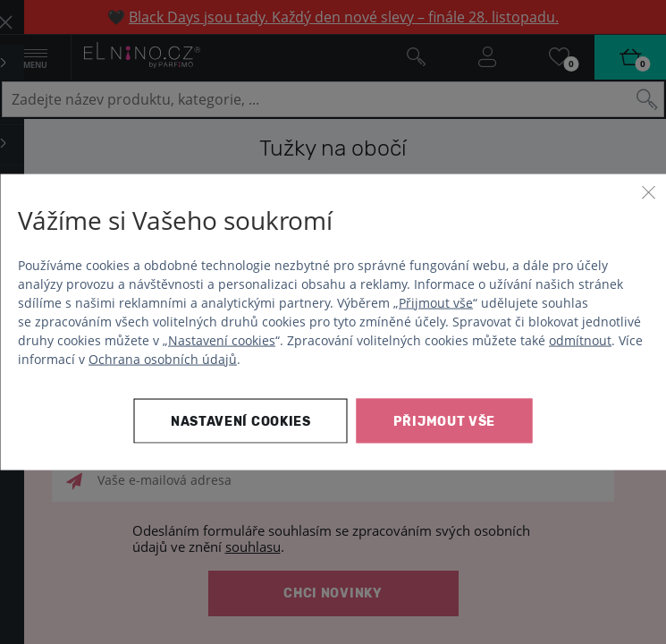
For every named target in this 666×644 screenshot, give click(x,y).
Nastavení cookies (222, 339)
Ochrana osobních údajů (163, 358)
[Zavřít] (648, 192)
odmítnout (580, 339)
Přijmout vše (436, 302)
